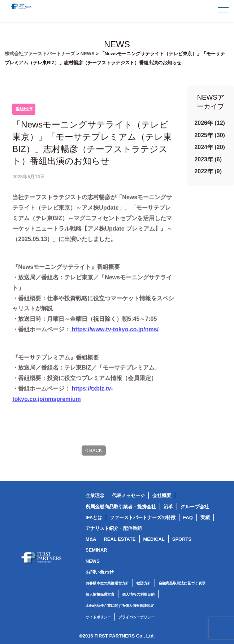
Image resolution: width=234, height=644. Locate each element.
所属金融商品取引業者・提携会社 (121, 507)
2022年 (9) (208, 171)
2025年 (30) (210, 135)
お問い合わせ (100, 572)
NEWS (93, 561)
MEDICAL (154, 539)
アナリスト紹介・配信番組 (114, 528)
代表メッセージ (128, 495)
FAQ (188, 517)
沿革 (168, 507)
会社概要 (162, 495)
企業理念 (95, 495)
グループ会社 (195, 507)
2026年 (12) (210, 123)
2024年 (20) (210, 147)
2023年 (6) (208, 159)
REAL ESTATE (120, 539)
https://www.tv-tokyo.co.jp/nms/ (114, 340)
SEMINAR (96, 550)
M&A (91, 539)
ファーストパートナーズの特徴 (143, 517)
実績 (205, 517)
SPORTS (182, 539)
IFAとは (94, 517)
